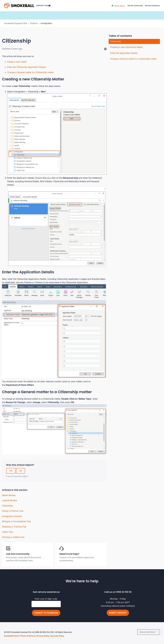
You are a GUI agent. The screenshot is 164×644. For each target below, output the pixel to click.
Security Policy (57, 636)
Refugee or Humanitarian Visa (16, 521)
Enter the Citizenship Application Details (26, 67)
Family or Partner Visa (13, 511)
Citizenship (7, 506)
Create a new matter (17, 62)
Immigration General (12, 516)
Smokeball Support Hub (16, 23)
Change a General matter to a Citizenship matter (30, 72)
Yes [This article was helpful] (11, 471)
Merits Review (9, 495)
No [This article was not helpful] (21, 471)
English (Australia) (148, 632)
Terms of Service (28, 636)
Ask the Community (135, 6)
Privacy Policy (43, 636)
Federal (34, 23)
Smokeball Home (11, 636)
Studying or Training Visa (14, 527)
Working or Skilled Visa (13, 537)
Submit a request (118, 613)
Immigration (46, 23)
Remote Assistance (152, 6)
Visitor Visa (7, 532)
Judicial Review (10, 500)
